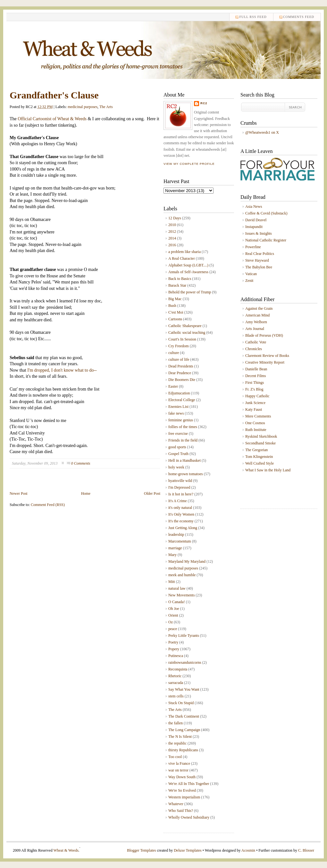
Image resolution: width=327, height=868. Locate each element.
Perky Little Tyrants (184, 636)
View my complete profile (189, 164)
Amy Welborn (256, 322)
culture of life (179, 359)
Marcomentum (180, 541)
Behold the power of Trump (190, 292)
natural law (177, 588)
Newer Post (19, 493)
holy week (176, 467)
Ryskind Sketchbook (261, 436)
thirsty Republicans (183, 750)
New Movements (181, 595)
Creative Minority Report (265, 362)
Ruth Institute (256, 430)
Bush (172, 306)
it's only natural (180, 508)
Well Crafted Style (260, 463)
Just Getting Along (183, 528)
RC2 (204, 103)
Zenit (249, 281)
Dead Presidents (181, 366)
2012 (172, 232)
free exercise (178, 434)
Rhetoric (175, 676)
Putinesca (176, 656)
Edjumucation (179, 393)
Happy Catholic (257, 396)
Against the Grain (259, 308)
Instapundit (254, 227)
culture (174, 353)
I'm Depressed (179, 487)
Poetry (173, 642)
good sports (177, 447)
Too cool (175, 757)
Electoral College (182, 400)
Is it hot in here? (181, 494)
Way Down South (182, 777)
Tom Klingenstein (259, 457)
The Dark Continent (184, 716)
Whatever (176, 804)
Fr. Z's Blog (254, 389)
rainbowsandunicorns (185, 662)
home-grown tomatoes (186, 474)
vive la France (179, 763)
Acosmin (248, 850)
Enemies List (178, 407)
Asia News (254, 206)
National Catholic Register (266, 240)
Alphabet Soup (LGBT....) (188, 265)
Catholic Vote (256, 342)
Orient (173, 615)
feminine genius (181, 420)
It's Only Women (181, 514)
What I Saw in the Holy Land (268, 470)
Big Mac (175, 299)
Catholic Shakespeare (185, 326)
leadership (176, 535)
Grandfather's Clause (54, 95)
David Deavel (256, 220)
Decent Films (256, 376)
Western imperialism (184, 797)
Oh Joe (174, 609)
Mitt (172, 582)
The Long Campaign (184, 730)
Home (86, 493)
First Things (255, 383)
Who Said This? (181, 811)
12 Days (175, 218)
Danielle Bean (256, 369)
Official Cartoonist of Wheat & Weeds (52, 119)
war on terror (178, 770)
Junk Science (255, 403)
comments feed (299, 17)
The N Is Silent (180, 737)
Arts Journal (255, 329)
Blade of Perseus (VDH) (264, 335)
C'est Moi (176, 312)
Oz (171, 622)
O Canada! (177, 602)
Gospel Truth (178, 454)
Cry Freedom (179, 346)
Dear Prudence (180, 373)
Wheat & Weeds (66, 850)
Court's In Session (182, 339)
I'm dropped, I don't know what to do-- (62, 370)
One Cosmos (255, 423)
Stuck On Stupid (181, 703)
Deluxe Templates (188, 850)
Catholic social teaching (187, 333)
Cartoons (175, 319)
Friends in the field (183, 440)
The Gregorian (256, 450)
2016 (172, 245)
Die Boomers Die (182, 380)
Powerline (253, 247)
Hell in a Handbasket (184, 460)
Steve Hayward (257, 260)
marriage (175, 548)
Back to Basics (180, 279)
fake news (176, 413)
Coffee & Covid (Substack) (266, 213)
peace (173, 629)
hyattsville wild (180, 481)
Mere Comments (258, 416)
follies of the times (183, 427)
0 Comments (81, 463)
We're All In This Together (189, 784)
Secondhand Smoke (260, 443)
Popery (174, 649)
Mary (172, 555)
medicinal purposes (83, 107)
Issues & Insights (259, 233)
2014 (172, 238)
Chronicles (254, 349)
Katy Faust (254, 409)
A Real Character (182, 258)
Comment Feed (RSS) (48, 505)
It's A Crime (178, 501)
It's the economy (181, 521)
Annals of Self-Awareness (188, 272)
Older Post (152, 493)
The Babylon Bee (259, 267)
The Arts (106, 107)
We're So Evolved (182, 790)
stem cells (176, 696)
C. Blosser (306, 850)
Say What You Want (184, 689)
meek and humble (182, 575)
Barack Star (177, 285)
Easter (173, 386)
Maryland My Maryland (187, 561)
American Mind (257, 315)
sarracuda (176, 683)
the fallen (176, 723)
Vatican (251, 274)
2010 (172, 225)
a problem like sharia (184, 252)
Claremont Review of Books (267, 356)
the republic (177, 743)
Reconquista (178, 669)
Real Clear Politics (260, 254)
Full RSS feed (253, 17)
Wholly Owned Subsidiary (189, 817)
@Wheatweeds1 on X (262, 132)
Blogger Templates (142, 850)
